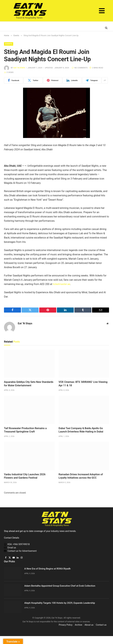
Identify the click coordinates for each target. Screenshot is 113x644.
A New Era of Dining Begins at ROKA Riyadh (47, 569)
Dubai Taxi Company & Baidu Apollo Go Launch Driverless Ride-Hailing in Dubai (81, 430)
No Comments (80, 68)
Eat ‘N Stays (19, 68)
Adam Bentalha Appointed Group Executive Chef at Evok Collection (60, 586)
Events (9, 44)
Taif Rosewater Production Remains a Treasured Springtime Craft (25, 430)
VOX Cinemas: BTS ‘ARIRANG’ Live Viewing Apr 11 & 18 (83, 384)
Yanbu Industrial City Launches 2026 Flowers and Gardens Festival (25, 476)
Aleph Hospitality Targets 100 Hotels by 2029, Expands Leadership (60, 603)
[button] (102, 11)
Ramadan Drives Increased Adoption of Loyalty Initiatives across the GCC (81, 476)
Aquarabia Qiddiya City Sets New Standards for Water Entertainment (29, 384)
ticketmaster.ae (62, 284)
